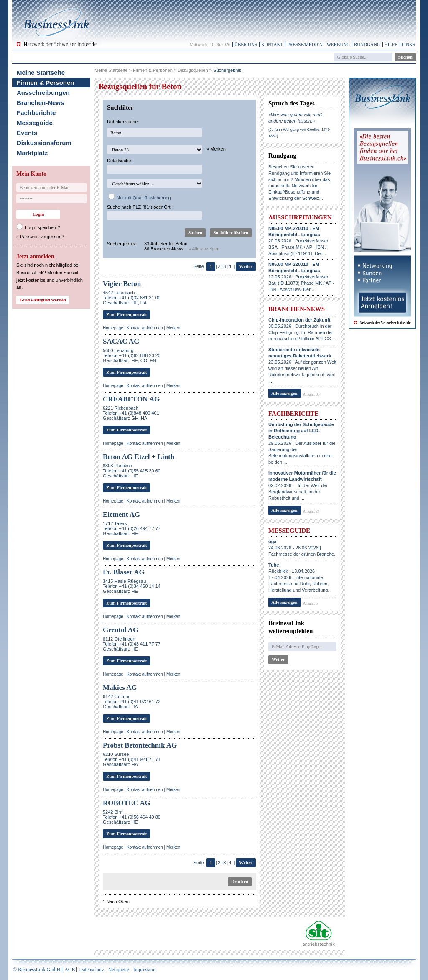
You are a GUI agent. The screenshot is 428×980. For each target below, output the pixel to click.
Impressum (144, 970)
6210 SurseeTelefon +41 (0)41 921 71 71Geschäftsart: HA (132, 759)
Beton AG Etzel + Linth (139, 457)
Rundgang (367, 44)
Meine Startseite (41, 73)
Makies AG (120, 688)
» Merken (216, 149)
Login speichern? (43, 227)
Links (408, 44)
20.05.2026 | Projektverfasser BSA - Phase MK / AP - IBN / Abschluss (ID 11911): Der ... (298, 241)
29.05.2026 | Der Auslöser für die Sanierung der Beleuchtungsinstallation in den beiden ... (302, 443)
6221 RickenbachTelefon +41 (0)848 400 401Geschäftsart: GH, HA (131, 413)
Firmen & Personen (46, 83)
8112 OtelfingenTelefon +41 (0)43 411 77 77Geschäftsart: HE (132, 644)
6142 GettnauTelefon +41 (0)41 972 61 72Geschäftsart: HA (132, 702)
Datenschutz (91, 970)
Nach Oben (118, 901)
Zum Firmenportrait (126, 314)
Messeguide (35, 123)
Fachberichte (36, 113)
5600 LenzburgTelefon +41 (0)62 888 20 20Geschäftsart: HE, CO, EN (132, 355)
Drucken (240, 881)
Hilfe (391, 44)
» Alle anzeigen (204, 249)
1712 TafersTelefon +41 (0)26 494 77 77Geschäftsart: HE (132, 528)
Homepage (113, 328)
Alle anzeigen (284, 393)
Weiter (246, 266)
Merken (173, 328)
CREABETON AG (131, 399)
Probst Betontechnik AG (140, 745)
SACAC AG (121, 341)
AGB (70, 970)
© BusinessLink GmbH (37, 970)
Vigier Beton (122, 284)
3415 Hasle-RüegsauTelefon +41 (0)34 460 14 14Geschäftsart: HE (132, 586)
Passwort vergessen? (42, 237)
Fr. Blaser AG (124, 572)
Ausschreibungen (43, 93)
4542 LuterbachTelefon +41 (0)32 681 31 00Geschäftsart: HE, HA (132, 298)
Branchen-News (40, 103)
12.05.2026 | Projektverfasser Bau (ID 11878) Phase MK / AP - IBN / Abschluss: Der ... (301, 277)
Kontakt (272, 44)
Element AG (121, 514)
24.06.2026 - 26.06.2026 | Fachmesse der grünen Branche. (302, 548)
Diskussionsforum (44, 143)
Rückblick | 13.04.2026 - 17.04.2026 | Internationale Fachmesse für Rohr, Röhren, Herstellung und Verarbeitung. (299, 577)
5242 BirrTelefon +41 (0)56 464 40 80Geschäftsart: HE (132, 817)
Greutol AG (121, 630)
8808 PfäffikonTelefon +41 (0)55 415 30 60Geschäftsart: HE (132, 471)
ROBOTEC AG (127, 803)
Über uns (246, 44)
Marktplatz (32, 153)
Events (27, 133)
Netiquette (119, 970)
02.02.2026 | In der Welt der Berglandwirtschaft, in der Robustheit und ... (302, 485)
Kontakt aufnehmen (145, 328)
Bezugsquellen (193, 70)
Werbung (339, 44)
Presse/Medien (305, 44)
